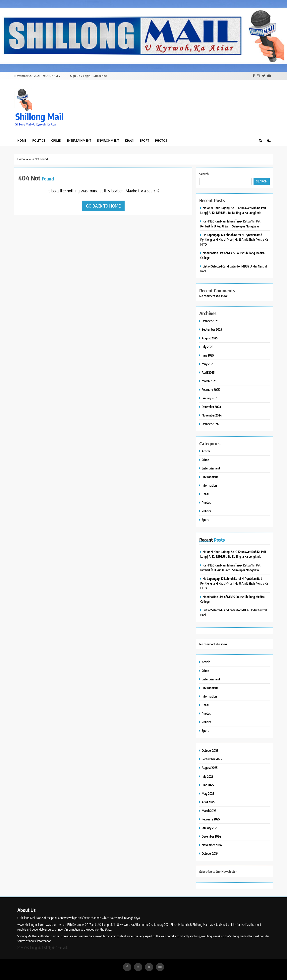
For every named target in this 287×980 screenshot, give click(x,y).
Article (206, 451)
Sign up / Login (80, 76)
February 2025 (211, 390)
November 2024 (212, 415)
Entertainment (79, 140)
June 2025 (208, 355)
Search (204, 174)
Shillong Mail (39, 116)
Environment (108, 140)
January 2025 (210, 398)
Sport (144, 140)
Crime (56, 140)
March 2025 (209, 381)
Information (209, 485)
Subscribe (100, 76)
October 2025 (210, 321)
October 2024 (210, 424)
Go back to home (103, 206)
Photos (161, 140)
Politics (39, 140)
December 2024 (211, 407)
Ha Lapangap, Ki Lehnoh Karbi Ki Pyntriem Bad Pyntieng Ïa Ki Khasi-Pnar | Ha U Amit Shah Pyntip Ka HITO (234, 240)
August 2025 (210, 338)
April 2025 (208, 372)
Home (22, 140)
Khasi (129, 140)
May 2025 (208, 364)
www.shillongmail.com (31, 925)
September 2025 (212, 329)
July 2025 (207, 347)
